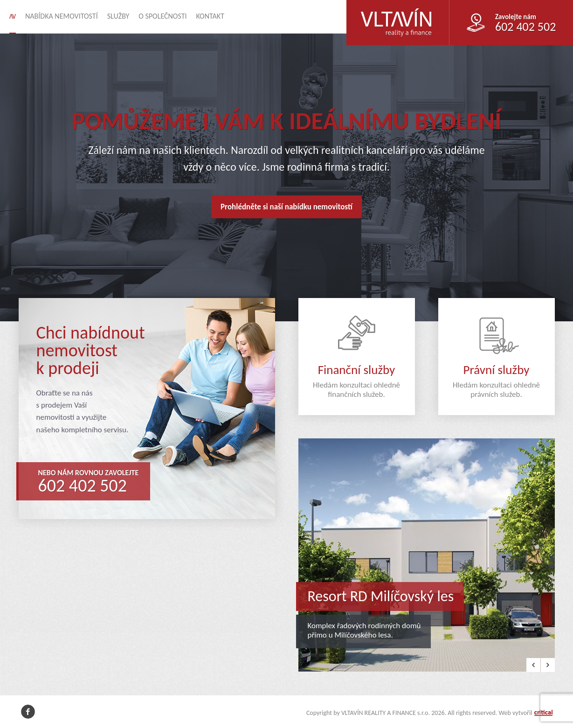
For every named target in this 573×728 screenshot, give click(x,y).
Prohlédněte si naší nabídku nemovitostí (286, 207)
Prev (533, 665)
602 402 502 (83, 485)
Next (548, 665)
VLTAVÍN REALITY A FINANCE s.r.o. (390, 8)
